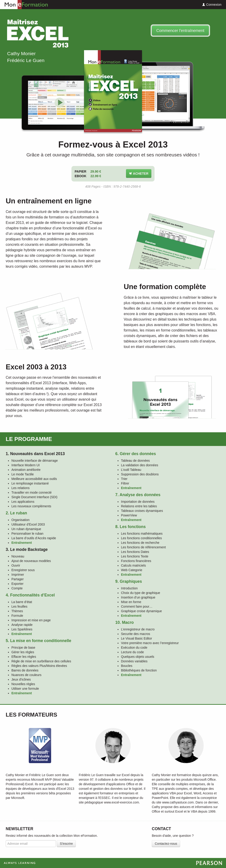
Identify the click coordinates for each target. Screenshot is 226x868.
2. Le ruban (16, 513)
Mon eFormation (24, 5)
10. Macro (125, 622)
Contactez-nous (166, 844)
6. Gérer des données (136, 454)
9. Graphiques (129, 581)
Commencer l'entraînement (180, 31)
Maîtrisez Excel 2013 (38, 33)
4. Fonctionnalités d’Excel (30, 595)
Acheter (139, 174)
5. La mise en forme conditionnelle (38, 641)
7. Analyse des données (138, 495)
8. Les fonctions (130, 527)
